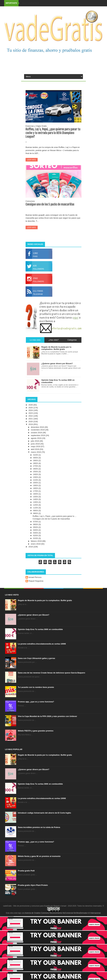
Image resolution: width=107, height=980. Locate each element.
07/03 (36, 522)
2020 (31, 422)
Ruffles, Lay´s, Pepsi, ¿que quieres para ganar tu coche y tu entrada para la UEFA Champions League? (53, 133)
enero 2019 (36, 544)
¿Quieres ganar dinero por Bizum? (34, 615)
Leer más (32, 160)
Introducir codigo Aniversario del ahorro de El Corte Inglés (44, 813)
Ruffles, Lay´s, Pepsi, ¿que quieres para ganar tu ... (54, 516)
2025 (31, 408)
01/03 (36, 538)
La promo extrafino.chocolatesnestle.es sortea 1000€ (42, 644)
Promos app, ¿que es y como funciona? (36, 702)
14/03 (36, 499)
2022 (31, 416)
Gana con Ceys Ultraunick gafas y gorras (36, 658)
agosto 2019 (36, 438)
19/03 (36, 485)
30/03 (36, 458)
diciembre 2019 (38, 427)
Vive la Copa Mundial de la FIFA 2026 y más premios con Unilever (47, 716)
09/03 (36, 511)
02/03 (36, 535)
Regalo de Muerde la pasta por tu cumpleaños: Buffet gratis (45, 600)
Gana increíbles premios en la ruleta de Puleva (39, 827)
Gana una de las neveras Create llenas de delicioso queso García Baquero (51, 673)
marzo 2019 (36, 452)
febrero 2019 (37, 541)
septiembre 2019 (38, 435)
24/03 (36, 474)
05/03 (36, 527)
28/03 (36, 463)
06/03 (36, 524)
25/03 (36, 472)
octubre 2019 (37, 433)
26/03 (36, 469)
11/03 (36, 508)
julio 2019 (35, 441)
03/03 (36, 533)
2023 (31, 413)
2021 (31, 419)
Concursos (30, 201)
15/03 (36, 497)
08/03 (36, 513)
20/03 (36, 483)
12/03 (36, 505)
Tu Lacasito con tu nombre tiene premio (36, 687)
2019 (31, 424)
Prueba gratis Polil (26, 871)
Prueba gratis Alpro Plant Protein (33, 885)
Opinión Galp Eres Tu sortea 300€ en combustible (40, 629)
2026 (31, 405)
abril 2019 (35, 449)
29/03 (36, 460)
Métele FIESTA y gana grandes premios (36, 731)
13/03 (36, 502)
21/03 (36, 480)
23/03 (36, 477)
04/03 (36, 530)
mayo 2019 (36, 446)
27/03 (36, 466)
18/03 (36, 488)
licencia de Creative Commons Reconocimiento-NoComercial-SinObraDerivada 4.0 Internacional (63, 913)
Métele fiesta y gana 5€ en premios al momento (39, 856)
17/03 (36, 491)
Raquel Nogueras (36, 581)
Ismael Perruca (35, 577)
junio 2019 (36, 444)
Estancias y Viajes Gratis (36, 126)
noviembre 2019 (38, 430)
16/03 (36, 494)
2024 (31, 410)
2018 (31, 547)
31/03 (36, 455)
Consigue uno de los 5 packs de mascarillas (50, 204)
